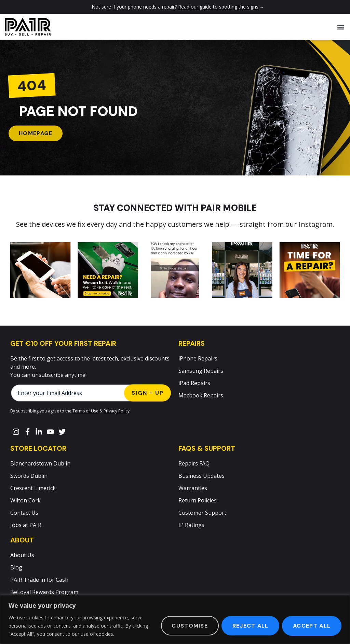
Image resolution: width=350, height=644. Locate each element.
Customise (189, 626)
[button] (341, 27)
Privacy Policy (117, 411)
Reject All (250, 626)
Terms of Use (85, 411)
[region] (175, 620)
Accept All (312, 626)
